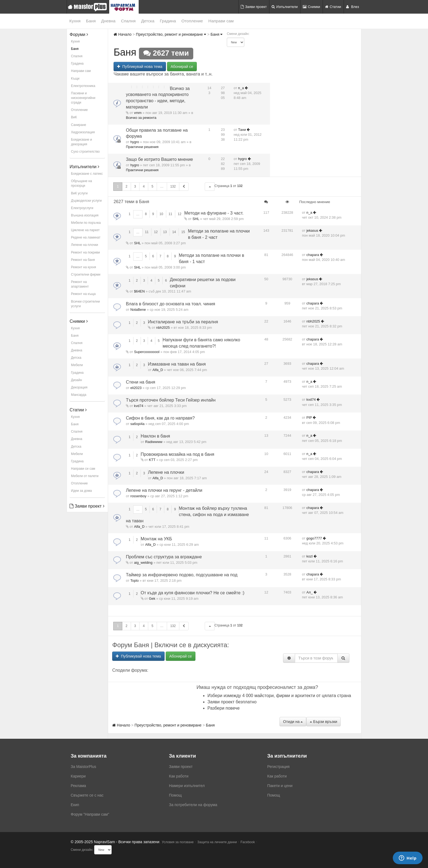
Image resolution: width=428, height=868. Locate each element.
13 (165, 232)
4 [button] (144, 186)
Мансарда (79, 395)
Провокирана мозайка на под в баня (178, 454)
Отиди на (293, 722)
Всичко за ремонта (141, 118)
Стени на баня (140, 382)
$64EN (139, 291)
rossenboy (138, 496)
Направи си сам (83, 469)
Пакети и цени (280, 786)
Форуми (79, 34)
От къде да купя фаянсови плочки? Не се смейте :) (193, 593)
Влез (353, 7)
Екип (75, 805)
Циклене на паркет (85, 230)
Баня (91, 21)
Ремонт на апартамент (80, 284)
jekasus (312, 230)
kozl (310, 556)
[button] (210, 187)
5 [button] (152, 186)
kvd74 (139, 406)
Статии (333, 7)
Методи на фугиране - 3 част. (214, 213)
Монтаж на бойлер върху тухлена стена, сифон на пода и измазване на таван (187, 515)
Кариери (78, 776)
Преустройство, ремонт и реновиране (171, 34)
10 (161, 214)
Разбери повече (224, 708)
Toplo (134, 581)
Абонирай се (182, 67)
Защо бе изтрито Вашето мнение (159, 159)
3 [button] (135, 186)
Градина (168, 21)
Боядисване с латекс (87, 174)
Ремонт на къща (83, 294)
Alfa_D (158, 370)
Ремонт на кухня (84, 267)
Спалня (128, 21)
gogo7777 (314, 538)
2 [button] (127, 186)
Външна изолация (85, 215)
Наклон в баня (155, 436)
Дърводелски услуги (86, 201)
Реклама (78, 786)
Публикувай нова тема (140, 67)
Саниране (78, 125)
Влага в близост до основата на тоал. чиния (170, 304)
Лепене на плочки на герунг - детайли (164, 490)
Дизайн (76, 380)
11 (170, 214)
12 (179, 214)
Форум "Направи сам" (90, 814)
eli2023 (136, 388)
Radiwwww (154, 442)
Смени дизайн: (238, 34)
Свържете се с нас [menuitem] (87, 795)
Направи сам (221, 21)
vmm (138, 113)
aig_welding (143, 563)
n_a (241, 88)
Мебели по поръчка (86, 223)
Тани (242, 130)
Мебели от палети (85, 476)
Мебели (77, 365)
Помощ (175, 795)
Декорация (79, 387)
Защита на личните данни (217, 842)
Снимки (311, 7)
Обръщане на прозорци (81, 183)
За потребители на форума (193, 805)
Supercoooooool (147, 352)
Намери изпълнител (187, 786)
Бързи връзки (323, 722)
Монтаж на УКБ (157, 539)
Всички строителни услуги (85, 304)
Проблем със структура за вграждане (164, 557)
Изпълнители (285, 7)
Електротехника (83, 86)
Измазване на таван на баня (177, 364)
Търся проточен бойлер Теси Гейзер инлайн (171, 400)
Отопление (192, 21)
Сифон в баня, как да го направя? (160, 418)
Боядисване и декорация (81, 142)
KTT (152, 460)
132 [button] (173, 186)
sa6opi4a (137, 424)
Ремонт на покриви (85, 252)
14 (174, 232)
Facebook (248, 842)
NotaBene (138, 310)
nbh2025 (163, 328)
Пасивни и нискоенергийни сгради (83, 98)
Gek (152, 599)
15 (183, 232)
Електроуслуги (82, 208)
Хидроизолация (83, 132)
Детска (148, 21)
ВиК (74, 117)
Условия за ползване (178, 842)
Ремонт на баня (83, 260)
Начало (123, 34)
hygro (135, 142)
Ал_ (310, 592)
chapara (313, 255)
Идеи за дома (81, 491)
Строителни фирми (86, 275)
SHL (196, 219)
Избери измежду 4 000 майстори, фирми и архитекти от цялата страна (279, 696)
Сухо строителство (85, 152)
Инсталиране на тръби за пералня (183, 322)
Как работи (179, 776)
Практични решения (142, 147)
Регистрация (278, 767)
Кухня (75, 21)
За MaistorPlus (83, 767)
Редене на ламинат (86, 237)
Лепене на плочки (84, 245)
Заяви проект (254, 7)
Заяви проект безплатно (232, 702)
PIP (309, 418)
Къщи (75, 79)
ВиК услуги (79, 193)
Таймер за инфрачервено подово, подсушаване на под (182, 575)
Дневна (109, 21)
